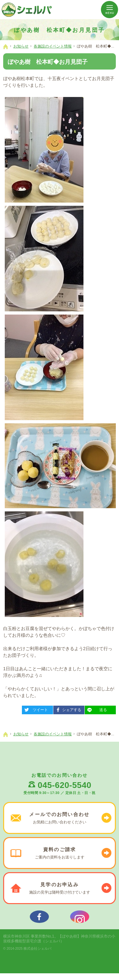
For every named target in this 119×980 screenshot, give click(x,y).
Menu (109, 10)
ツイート (35, 709)
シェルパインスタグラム (80, 920)
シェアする (67, 709)
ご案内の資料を (60, 853)
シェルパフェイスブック (39, 920)
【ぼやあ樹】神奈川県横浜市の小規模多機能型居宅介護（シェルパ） (59, 945)
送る (96, 709)
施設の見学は (60, 888)
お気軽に (60, 818)
